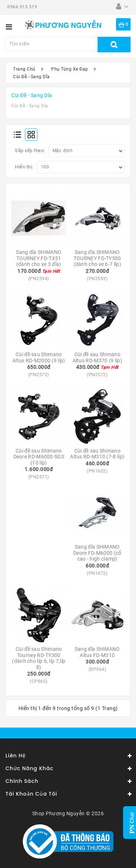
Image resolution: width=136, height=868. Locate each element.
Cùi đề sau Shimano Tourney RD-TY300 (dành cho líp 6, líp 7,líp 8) (39, 658)
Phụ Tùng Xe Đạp (70, 69)
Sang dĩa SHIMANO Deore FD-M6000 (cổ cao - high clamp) (98, 553)
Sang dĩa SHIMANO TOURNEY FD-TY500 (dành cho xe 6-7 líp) (98, 258)
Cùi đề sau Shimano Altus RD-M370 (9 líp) (97, 357)
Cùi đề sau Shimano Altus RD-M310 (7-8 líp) (97, 454)
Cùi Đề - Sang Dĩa (32, 77)
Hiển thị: (24, 167)
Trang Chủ (24, 69)
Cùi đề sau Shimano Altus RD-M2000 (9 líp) (39, 357)
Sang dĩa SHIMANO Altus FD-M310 (98, 652)
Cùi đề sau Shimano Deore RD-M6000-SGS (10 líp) (40, 457)
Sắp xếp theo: (30, 150)
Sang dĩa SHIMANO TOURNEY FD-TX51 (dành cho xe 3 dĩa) (39, 258)
